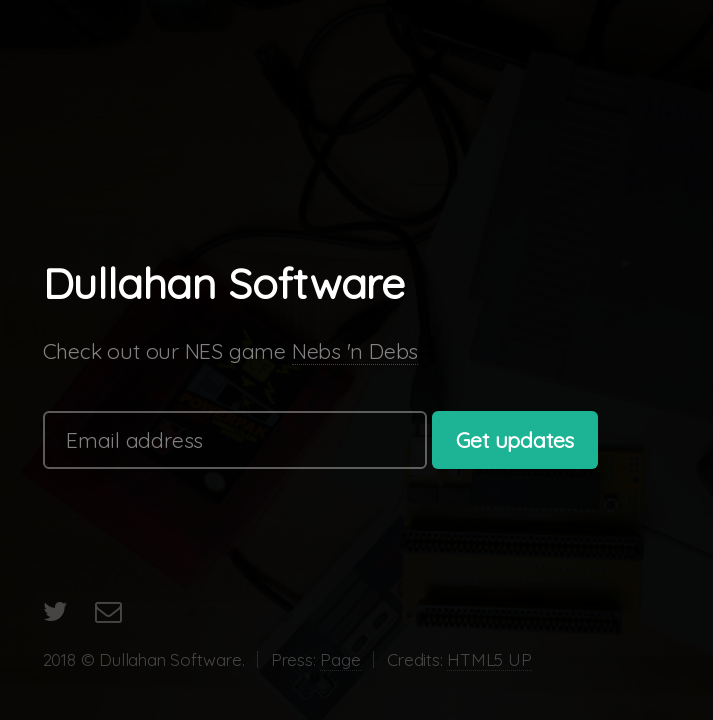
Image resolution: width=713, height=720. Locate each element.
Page (340, 659)
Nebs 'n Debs (355, 351)
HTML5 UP (489, 659)
